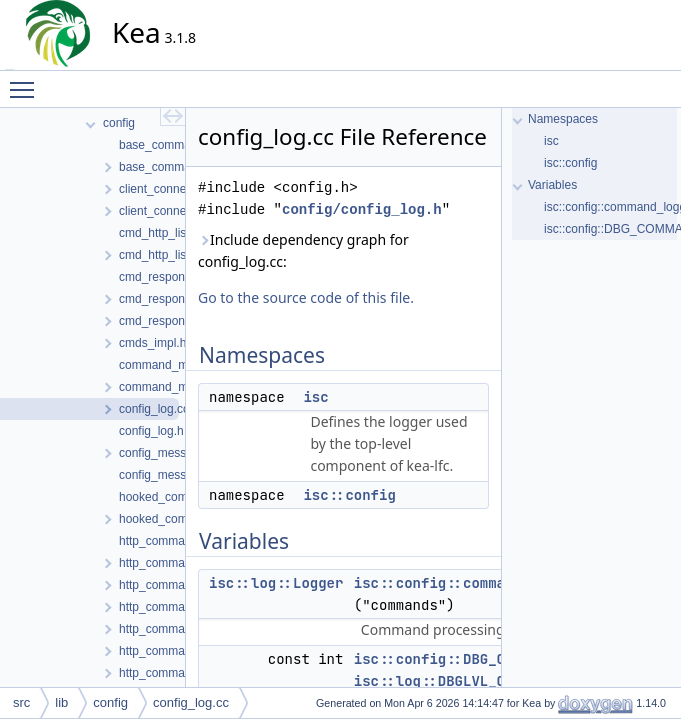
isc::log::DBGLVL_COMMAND (455, 681)
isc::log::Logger (276, 583)
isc (315, 397)
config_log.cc (191, 702)
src (21, 702)
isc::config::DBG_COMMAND (455, 659)
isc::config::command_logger (467, 583)
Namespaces (563, 119)
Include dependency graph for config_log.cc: (303, 250)
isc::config (349, 495)
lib (61, 702)
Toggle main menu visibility (27, 81)
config (110, 702)
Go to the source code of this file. (306, 297)
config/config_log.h (362, 209)
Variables (552, 185)
